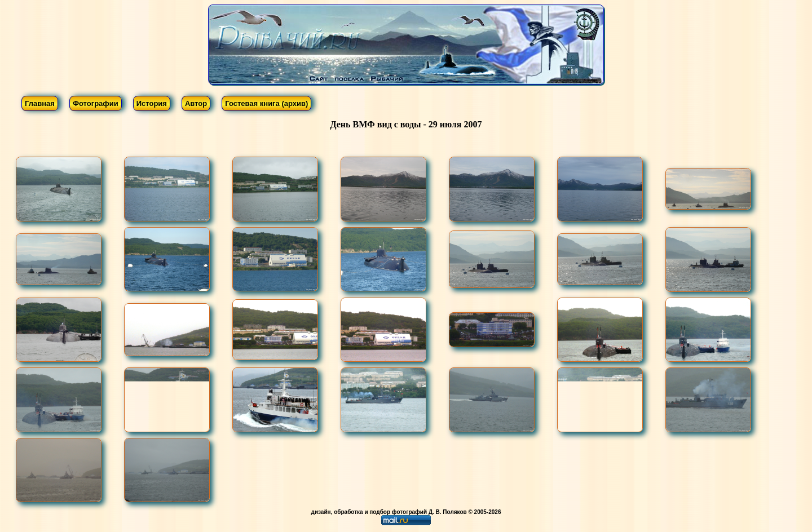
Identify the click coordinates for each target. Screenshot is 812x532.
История (152, 103)
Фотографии (96, 103)
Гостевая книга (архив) (266, 103)
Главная (40, 103)
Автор (196, 103)
